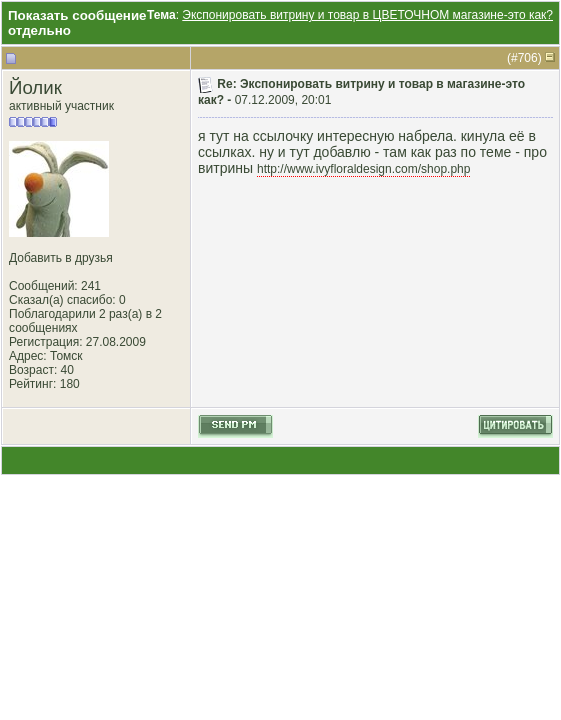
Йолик (35, 87)
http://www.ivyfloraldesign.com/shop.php (363, 169)
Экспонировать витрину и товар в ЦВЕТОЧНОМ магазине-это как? (367, 15)
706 (528, 58)
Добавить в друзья (61, 258)
